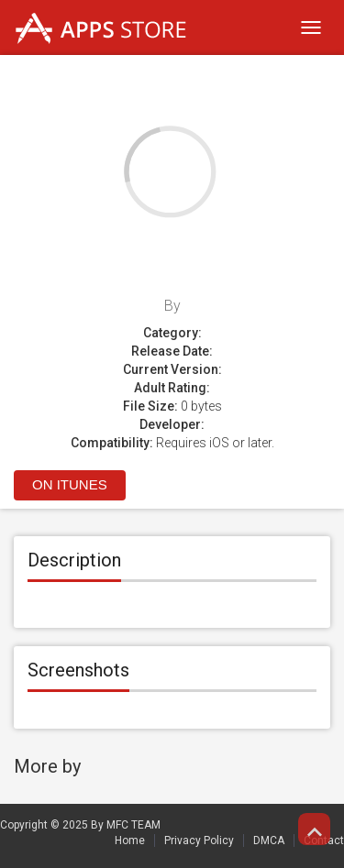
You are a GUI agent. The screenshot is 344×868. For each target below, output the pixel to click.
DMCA (269, 841)
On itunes (70, 484)
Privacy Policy (199, 841)
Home (130, 841)
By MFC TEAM (126, 825)
